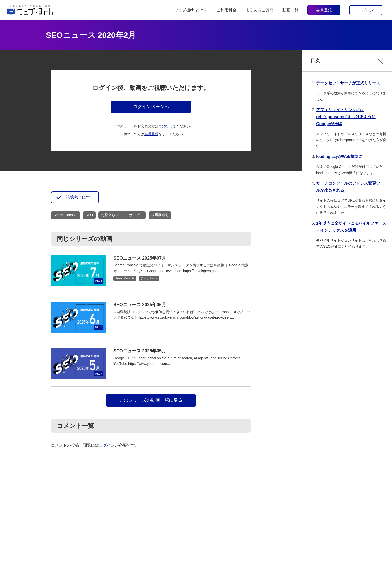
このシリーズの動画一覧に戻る (151, 400)
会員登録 (324, 10)
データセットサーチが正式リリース (348, 83)
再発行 (164, 126)
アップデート (149, 278)
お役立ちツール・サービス (122, 215)
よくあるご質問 (259, 10)
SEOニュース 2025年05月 (140, 351)
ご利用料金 (226, 10)
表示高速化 (160, 215)
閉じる (380, 65)
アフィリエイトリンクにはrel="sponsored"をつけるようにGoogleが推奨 (346, 117)
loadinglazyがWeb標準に (339, 157)
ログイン (366, 10)
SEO (89, 215)
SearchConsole (66, 215)
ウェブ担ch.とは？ (191, 10)
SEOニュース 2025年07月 (140, 258)
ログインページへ (151, 107)
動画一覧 (290, 10)
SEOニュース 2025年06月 (140, 305)
